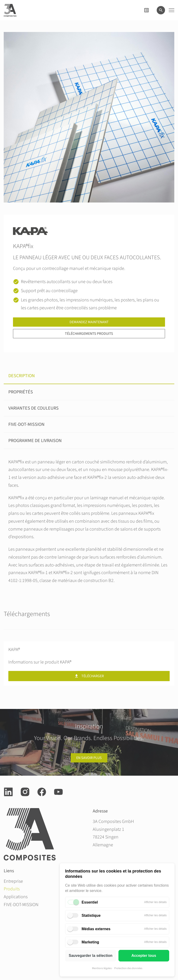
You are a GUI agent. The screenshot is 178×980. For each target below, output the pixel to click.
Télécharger (89, 676)
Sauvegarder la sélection (91, 956)
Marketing (90, 942)
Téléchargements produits (89, 334)
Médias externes (96, 929)
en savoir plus (89, 758)
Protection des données (128, 968)
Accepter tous (144, 956)
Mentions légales (102, 968)
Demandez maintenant (89, 322)
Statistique (91, 915)
